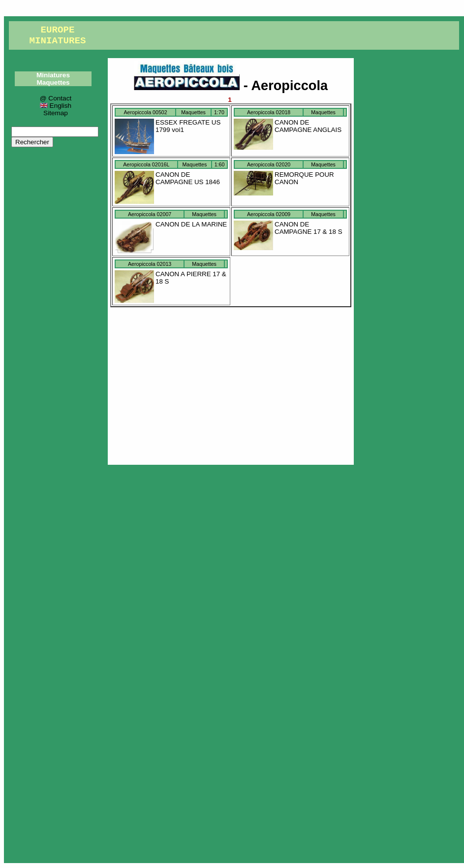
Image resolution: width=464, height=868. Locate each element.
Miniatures (53, 75)
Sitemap (56, 113)
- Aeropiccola (231, 85)
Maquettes (53, 82)
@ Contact (56, 98)
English (56, 106)
